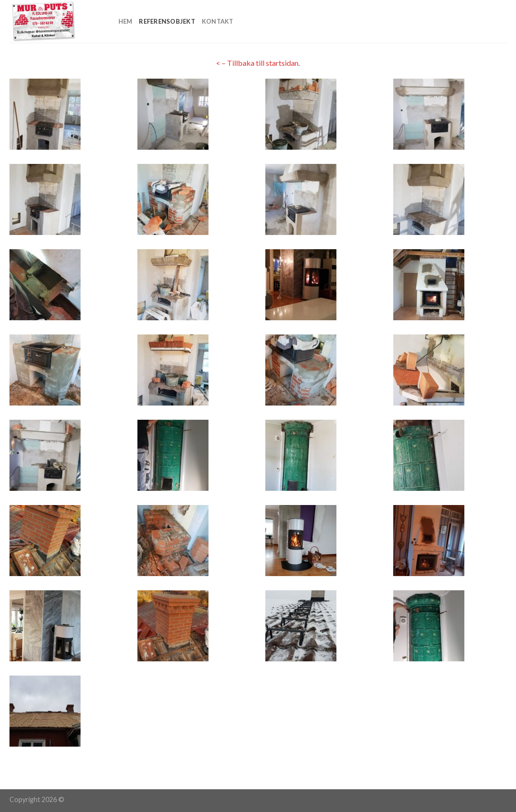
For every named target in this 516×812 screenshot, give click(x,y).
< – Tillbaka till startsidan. (258, 63)
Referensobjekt (167, 21)
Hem (126, 21)
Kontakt (218, 21)
